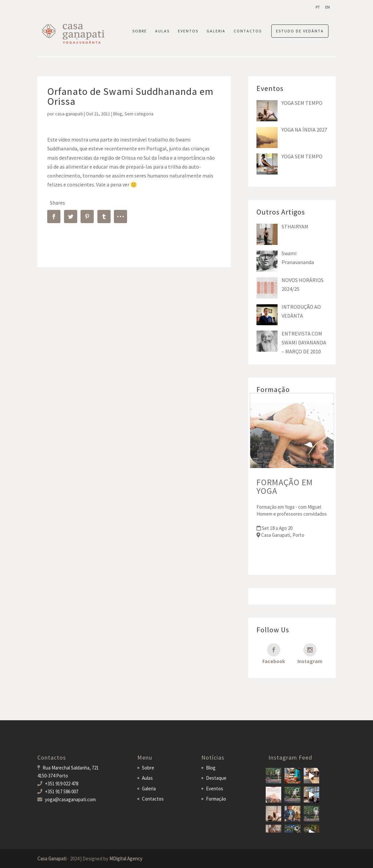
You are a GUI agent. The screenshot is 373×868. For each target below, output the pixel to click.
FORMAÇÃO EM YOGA (285, 486)
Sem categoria (139, 114)
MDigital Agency (126, 859)
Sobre (148, 768)
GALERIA (216, 31)
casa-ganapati (69, 114)
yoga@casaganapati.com (70, 799)
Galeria (149, 789)
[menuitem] (318, 7)
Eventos (215, 789)
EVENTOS (188, 31)
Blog (118, 114)
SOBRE (140, 31)
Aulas (147, 778)
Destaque (216, 778)
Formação (216, 799)
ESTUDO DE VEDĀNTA (300, 31)
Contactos (153, 799)
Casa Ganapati (52, 859)
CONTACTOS (248, 31)
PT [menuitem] (318, 7)
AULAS (162, 31)
